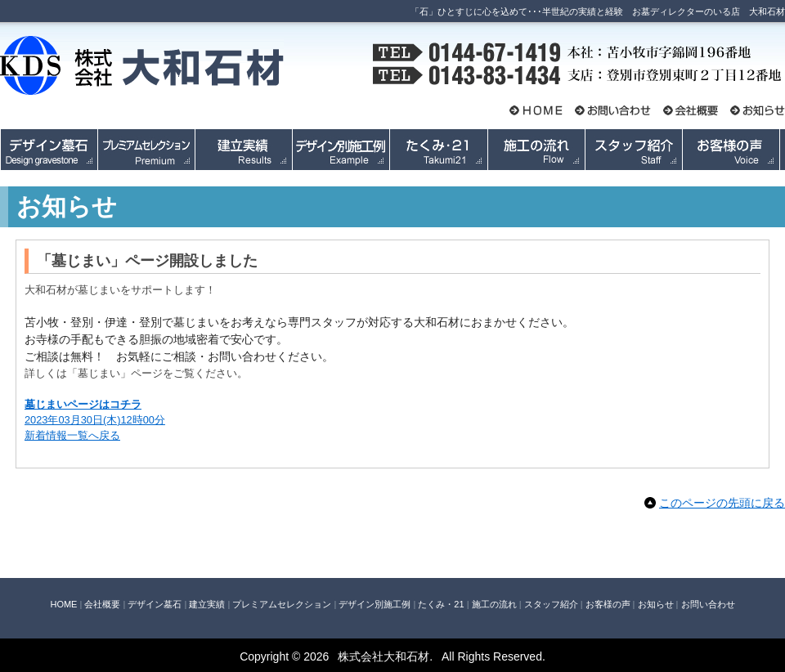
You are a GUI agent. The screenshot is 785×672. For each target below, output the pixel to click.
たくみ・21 (441, 604)
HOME (63, 604)
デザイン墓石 (155, 604)
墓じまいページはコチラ (83, 404)
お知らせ (656, 604)
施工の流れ (494, 604)
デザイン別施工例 (375, 604)
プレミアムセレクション (282, 604)
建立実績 (207, 604)
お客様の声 (608, 604)
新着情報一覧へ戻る (72, 435)
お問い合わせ (708, 604)
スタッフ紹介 (551, 604)
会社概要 (102, 604)
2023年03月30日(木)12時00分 (95, 420)
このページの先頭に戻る (722, 503)
